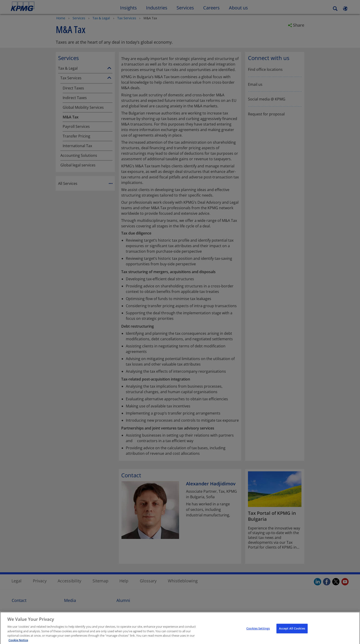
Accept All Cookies (292, 632)
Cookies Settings (258, 632)
